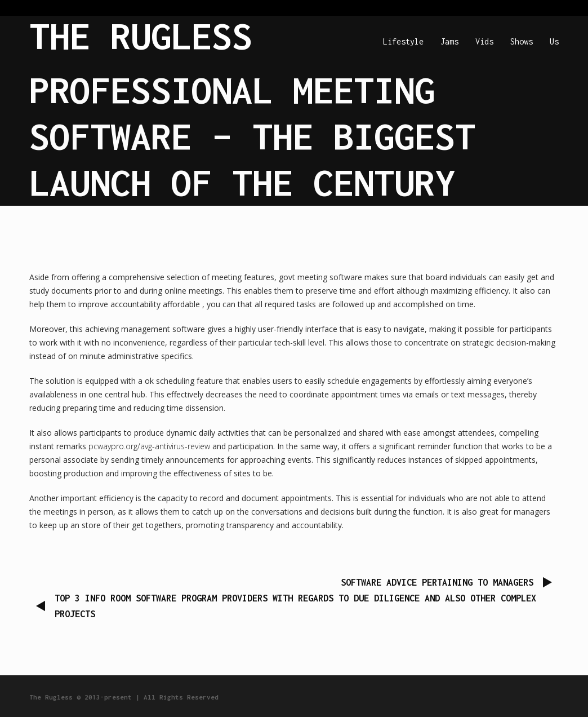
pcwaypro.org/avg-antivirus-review (149, 446)
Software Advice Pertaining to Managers (437, 582)
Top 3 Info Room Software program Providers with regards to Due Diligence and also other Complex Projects (295, 606)
